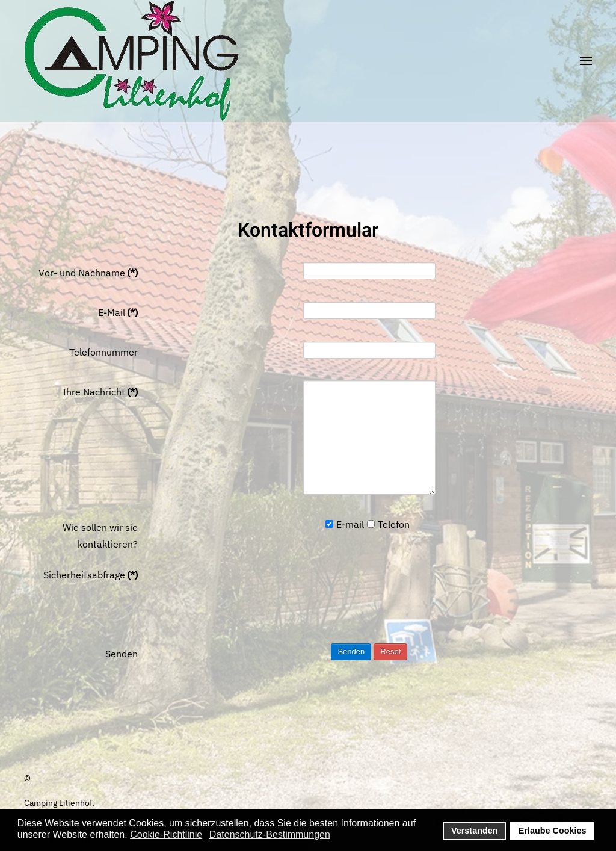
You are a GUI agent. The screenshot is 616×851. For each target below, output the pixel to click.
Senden (122, 654)
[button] (586, 61)
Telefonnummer (103, 352)
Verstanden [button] (475, 831)
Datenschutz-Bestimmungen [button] (270, 834)
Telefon (388, 524)
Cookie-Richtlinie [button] (166, 834)
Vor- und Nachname (88, 273)
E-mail (345, 524)
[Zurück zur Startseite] (131, 60)
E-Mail (118, 312)
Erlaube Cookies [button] (553, 831)
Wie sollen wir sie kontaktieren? (100, 536)
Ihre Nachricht (100, 392)
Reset (390, 651)
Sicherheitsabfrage (91, 575)
